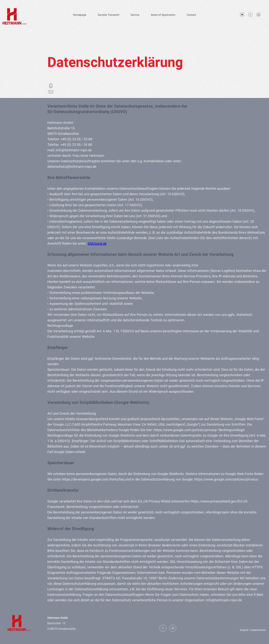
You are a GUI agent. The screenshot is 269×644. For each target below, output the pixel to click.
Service (135, 15)
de (259, 14)
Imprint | (245, 630)
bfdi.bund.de (97, 243)
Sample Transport (108, 15)
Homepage (80, 15)
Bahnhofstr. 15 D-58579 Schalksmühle (61, 623)
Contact (191, 15)
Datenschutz (258, 630)
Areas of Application (163, 15)
